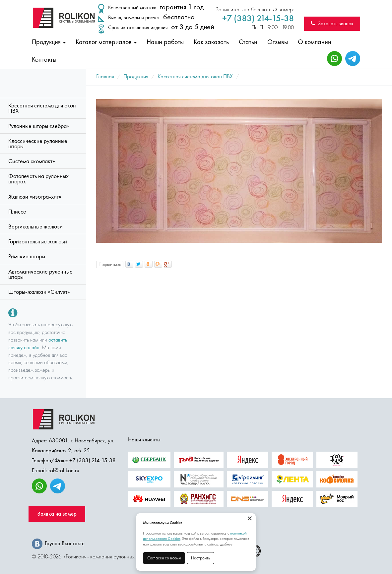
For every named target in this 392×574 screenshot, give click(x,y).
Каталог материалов (106, 42)
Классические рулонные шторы (38, 144)
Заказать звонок (332, 23)
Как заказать (211, 42)
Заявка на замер (57, 514)
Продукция (49, 42)
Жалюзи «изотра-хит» (35, 197)
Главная (105, 76)
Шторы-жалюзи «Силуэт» (39, 292)
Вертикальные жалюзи (35, 226)
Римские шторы (27, 256)
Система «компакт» (32, 161)
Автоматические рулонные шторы (40, 274)
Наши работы (165, 42)
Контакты (44, 59)
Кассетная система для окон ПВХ (42, 108)
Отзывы (278, 42)
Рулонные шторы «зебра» (39, 126)
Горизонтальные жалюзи (38, 241)
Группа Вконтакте (58, 543)
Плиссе (17, 212)
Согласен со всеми (164, 558)
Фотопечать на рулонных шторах (38, 179)
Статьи (248, 42)
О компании (315, 42)
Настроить (200, 558)
